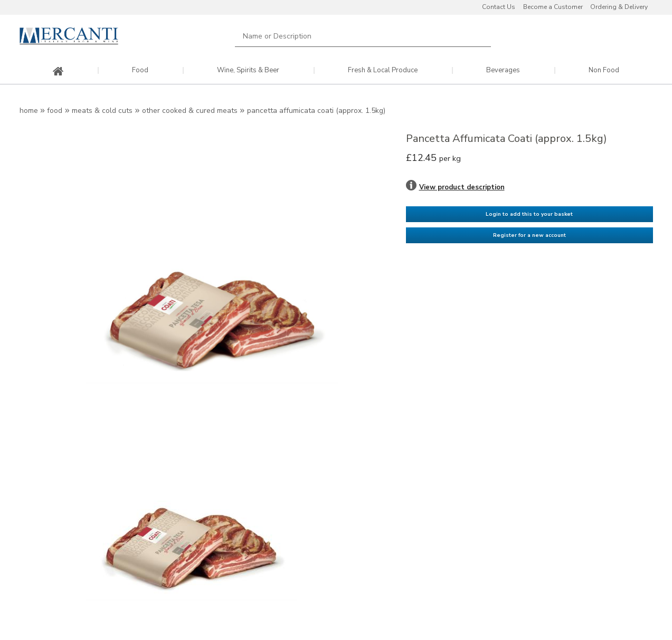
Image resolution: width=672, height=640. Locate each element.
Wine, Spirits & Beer (248, 70)
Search (477, 36)
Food (140, 70)
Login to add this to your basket (529, 214)
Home (29, 111)
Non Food (604, 70)
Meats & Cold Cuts (102, 111)
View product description (462, 187)
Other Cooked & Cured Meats (190, 111)
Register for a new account (529, 235)
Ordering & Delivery (619, 7)
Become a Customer (553, 7)
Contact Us (499, 7)
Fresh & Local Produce (383, 70)
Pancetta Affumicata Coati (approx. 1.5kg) (316, 111)
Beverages (503, 70)
